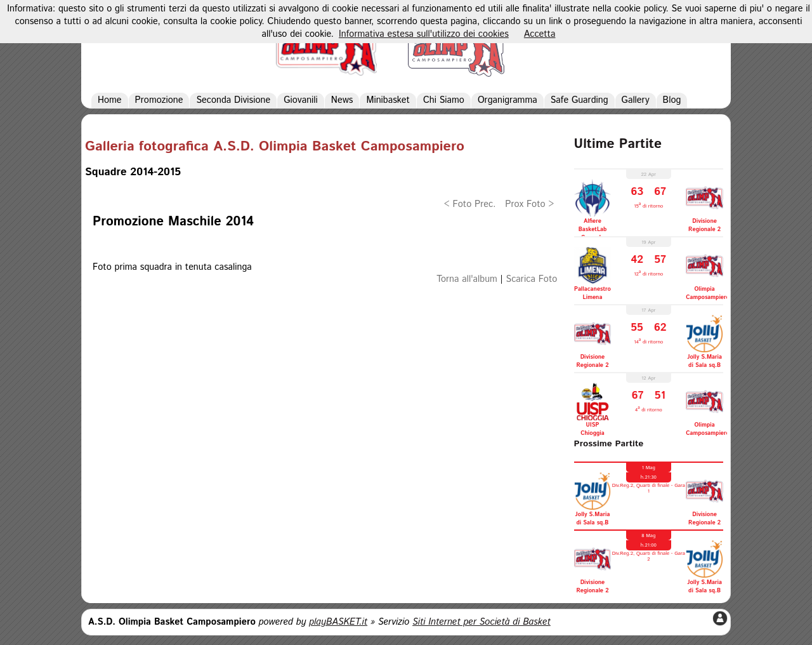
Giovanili (301, 100)
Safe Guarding (580, 100)
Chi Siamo (444, 100)
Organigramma (507, 100)
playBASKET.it (338, 622)
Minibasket (388, 100)
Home (110, 100)
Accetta (540, 34)
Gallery (636, 100)
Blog (672, 100)
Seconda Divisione (233, 100)
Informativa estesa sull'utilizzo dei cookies (424, 34)
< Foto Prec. (470, 204)
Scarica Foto (532, 279)
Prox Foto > (529, 204)
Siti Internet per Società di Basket (481, 622)
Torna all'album (467, 279)
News (342, 100)
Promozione (159, 100)
